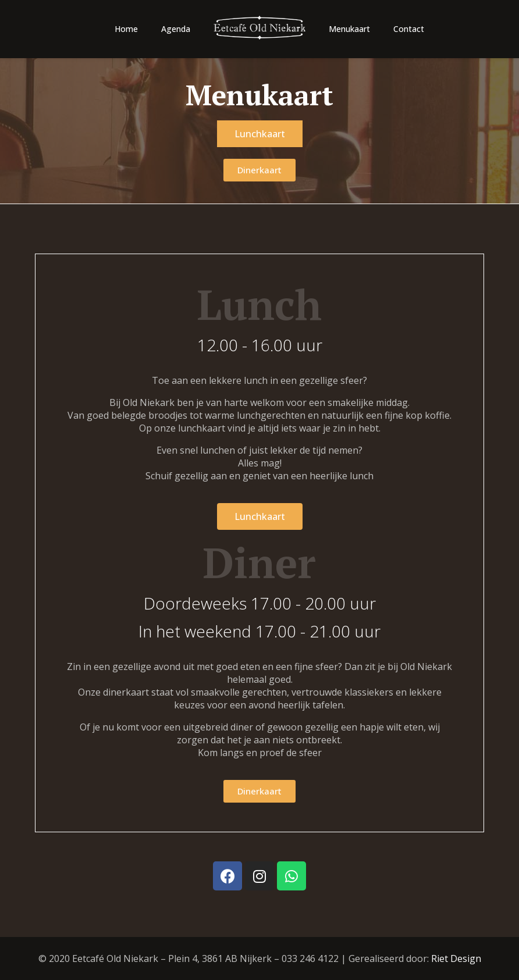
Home (126, 29)
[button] (260, 134)
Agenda (176, 29)
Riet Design (456, 958)
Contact (409, 29)
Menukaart (349, 29)
